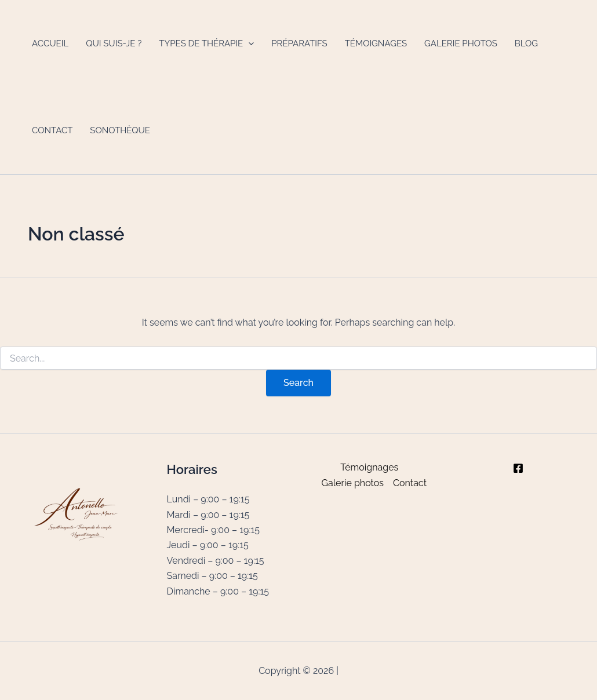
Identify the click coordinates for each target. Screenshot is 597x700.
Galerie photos (461, 43)
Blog (526, 43)
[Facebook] (518, 468)
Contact (52, 130)
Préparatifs (299, 43)
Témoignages (376, 43)
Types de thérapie (206, 43)
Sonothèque (120, 130)
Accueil (50, 43)
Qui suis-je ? (114, 43)
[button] (248, 43)
